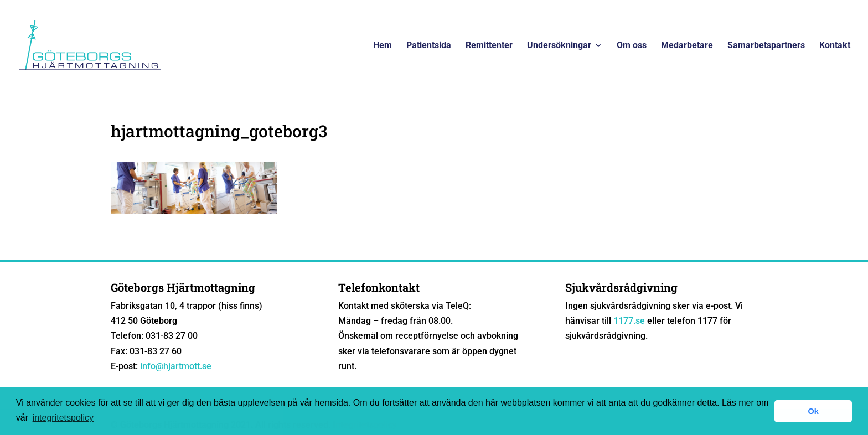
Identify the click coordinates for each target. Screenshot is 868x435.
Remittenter (489, 46)
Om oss (632, 46)
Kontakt (835, 46)
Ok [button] (813, 411)
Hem (383, 46)
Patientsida (429, 46)
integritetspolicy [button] (63, 418)
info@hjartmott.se (176, 366)
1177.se (629, 321)
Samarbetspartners (766, 46)
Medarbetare (687, 46)
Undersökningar (559, 46)
